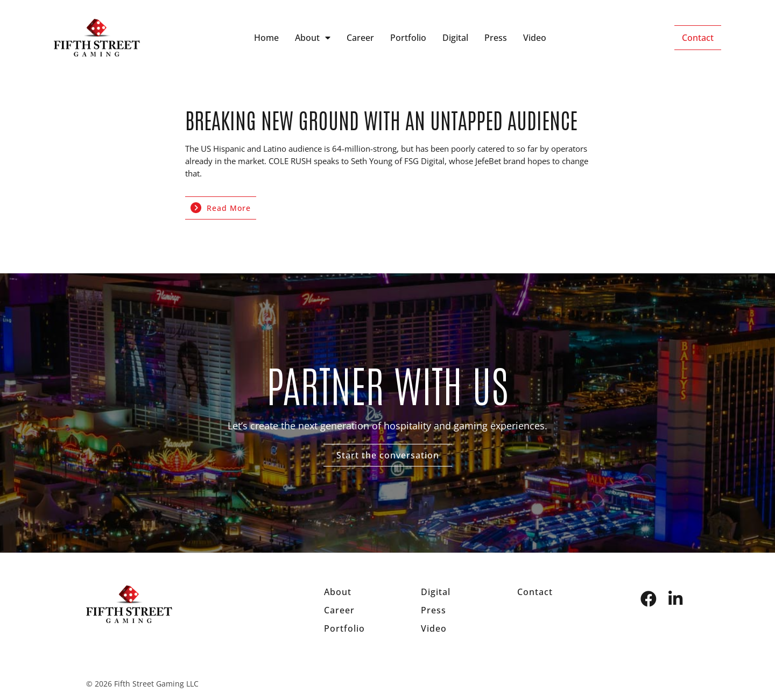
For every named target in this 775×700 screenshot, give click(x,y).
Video (535, 38)
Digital (455, 38)
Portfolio (408, 38)
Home (266, 38)
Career (360, 38)
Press (496, 38)
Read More (221, 208)
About (313, 38)
